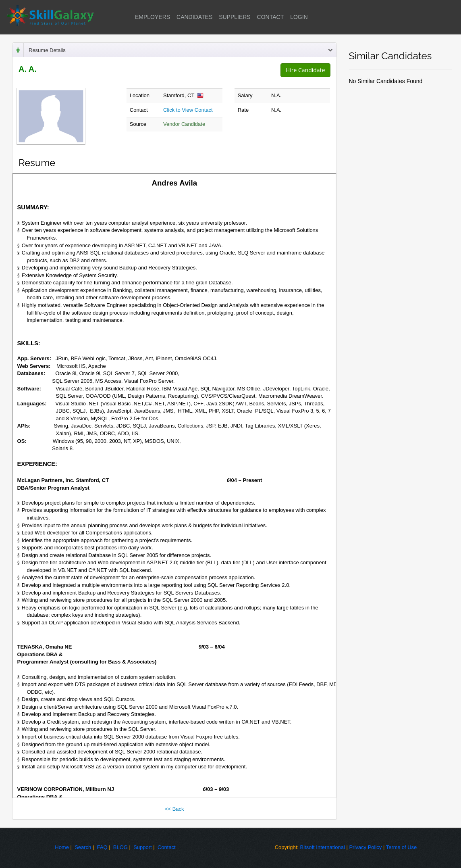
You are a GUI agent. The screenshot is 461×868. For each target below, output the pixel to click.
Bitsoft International (323, 847)
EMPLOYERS (153, 17)
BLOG (120, 847)
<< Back (174, 809)
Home (62, 847)
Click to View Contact (188, 110)
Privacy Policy (365, 847)
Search (83, 847)
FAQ (102, 847)
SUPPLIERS (235, 17)
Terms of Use (402, 847)
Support (143, 847)
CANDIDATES (194, 17)
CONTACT (271, 17)
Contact (167, 847)
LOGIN (299, 17)
